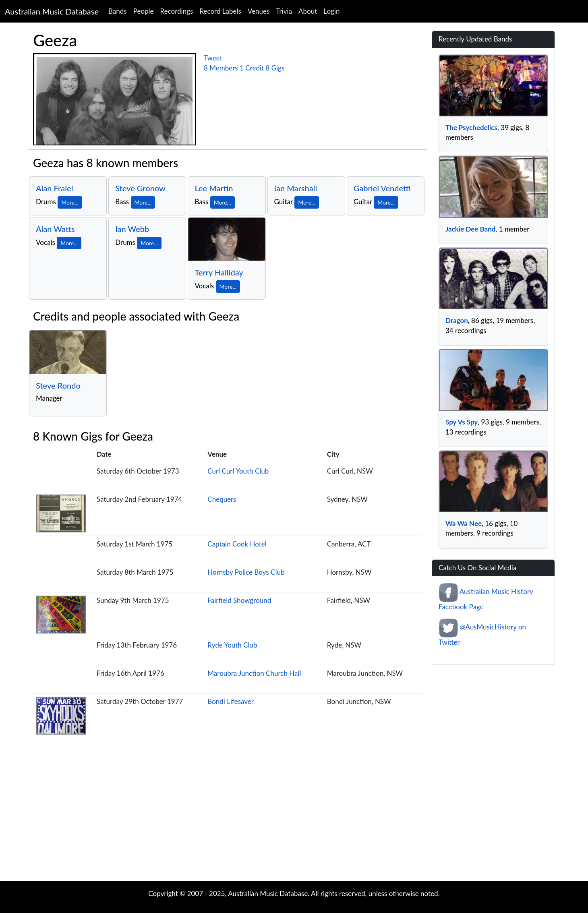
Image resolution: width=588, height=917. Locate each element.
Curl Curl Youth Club (238, 471)
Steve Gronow (140, 188)
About (308, 11)
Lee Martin (214, 188)
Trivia (284, 11)
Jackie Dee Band (470, 229)
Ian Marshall (296, 188)
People (144, 11)
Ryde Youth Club (232, 645)
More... (70, 202)
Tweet (213, 58)
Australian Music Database (52, 11)
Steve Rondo (58, 385)
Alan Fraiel (54, 188)
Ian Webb (132, 229)
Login (331, 11)
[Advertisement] (294, 816)
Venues (259, 11)
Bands (118, 11)
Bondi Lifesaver (231, 701)
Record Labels (220, 11)
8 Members (221, 68)
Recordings (177, 11)
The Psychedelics (471, 127)
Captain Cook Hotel (237, 544)
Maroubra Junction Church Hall (254, 673)
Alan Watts (55, 229)
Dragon (457, 320)
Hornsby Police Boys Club (246, 572)
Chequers (222, 499)
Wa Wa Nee (464, 523)
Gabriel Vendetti (382, 188)
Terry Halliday (219, 272)
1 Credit (252, 68)
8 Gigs (275, 68)
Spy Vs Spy (462, 422)
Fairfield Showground (239, 600)
